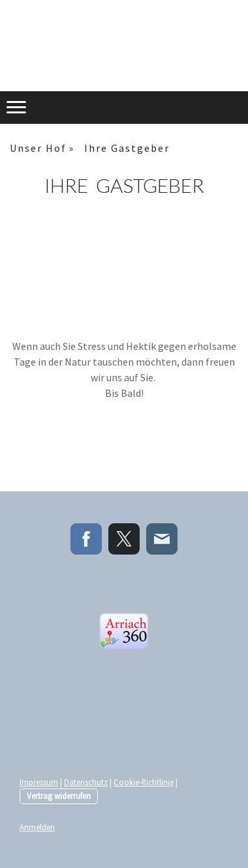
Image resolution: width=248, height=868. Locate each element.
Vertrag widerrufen (59, 796)
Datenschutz (86, 782)
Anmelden (37, 827)
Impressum (39, 782)
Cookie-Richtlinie (144, 782)
